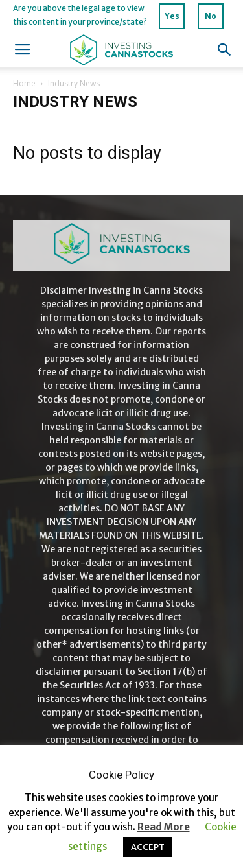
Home (24, 83)
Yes (172, 16)
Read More (164, 827)
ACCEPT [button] (148, 847)
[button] (225, 50)
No (211, 16)
